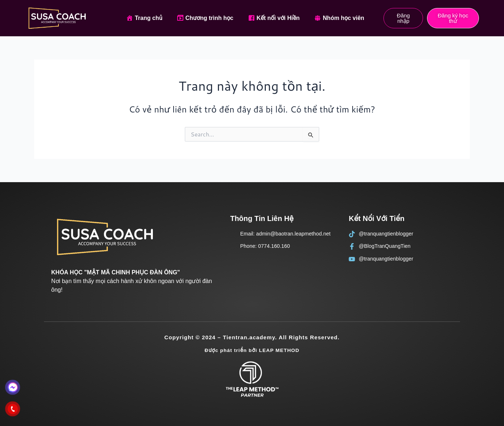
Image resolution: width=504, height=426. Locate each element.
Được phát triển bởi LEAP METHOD (252, 350)
